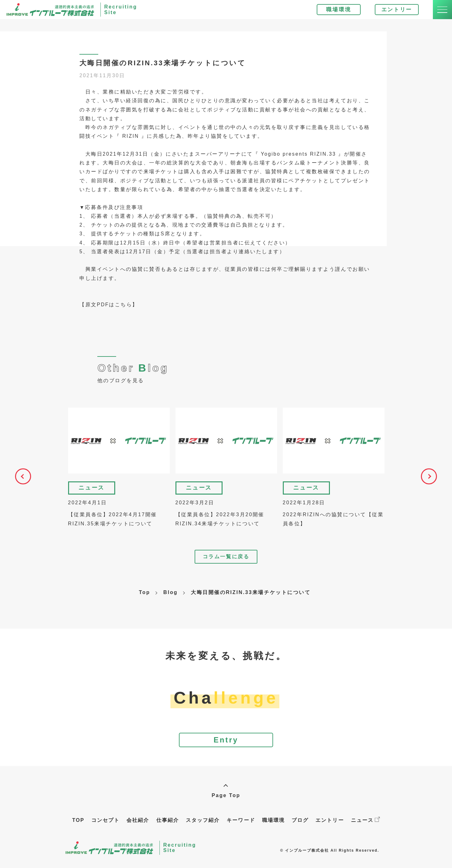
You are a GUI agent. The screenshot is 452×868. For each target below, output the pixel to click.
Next (433, 483)
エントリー (393, 11)
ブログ (300, 827)
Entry (226, 745)
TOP (78, 827)
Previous (19, 483)
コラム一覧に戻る (226, 561)
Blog (170, 597)
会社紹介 (138, 827)
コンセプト (105, 827)
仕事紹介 (168, 827)
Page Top (226, 803)
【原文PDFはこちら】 (109, 309)
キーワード (241, 827)
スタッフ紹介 (203, 827)
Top (144, 597)
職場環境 (335, 11)
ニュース (365, 827)
